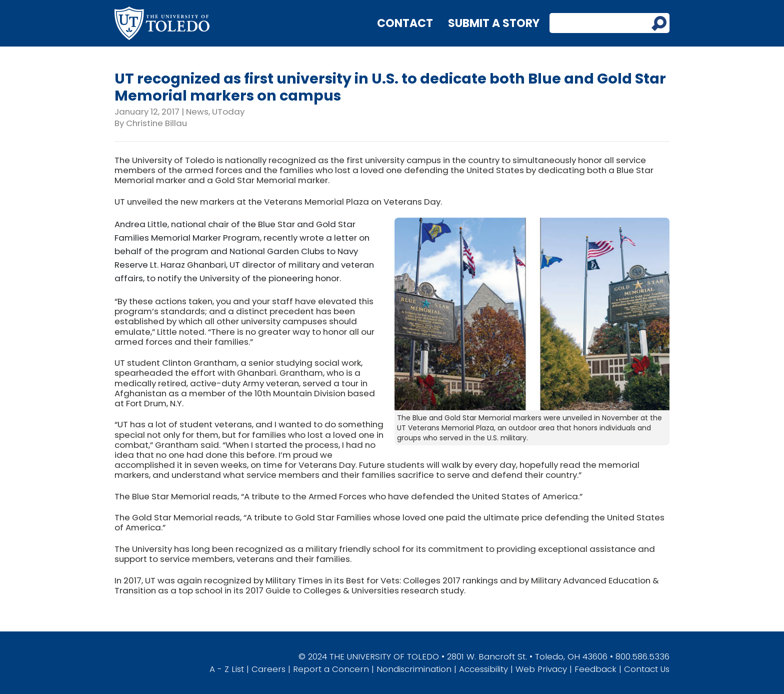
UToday (228, 112)
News (197, 112)
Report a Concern (331, 669)
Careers (268, 669)
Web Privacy (541, 669)
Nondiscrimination (414, 669)
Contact (405, 23)
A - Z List (227, 669)
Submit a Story (494, 23)
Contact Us (647, 669)
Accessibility (483, 669)
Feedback (595, 669)
